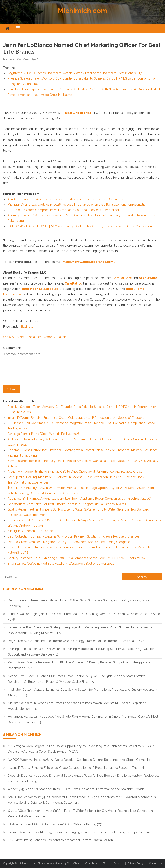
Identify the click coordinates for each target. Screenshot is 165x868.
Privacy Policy (136, 863)
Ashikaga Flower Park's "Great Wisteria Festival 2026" (44, 434)
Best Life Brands (78, 113)
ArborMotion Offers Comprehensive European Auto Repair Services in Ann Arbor (63, 210)
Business (27, 327)
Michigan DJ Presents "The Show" (31, 531)
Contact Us (155, 863)
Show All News (14, 337)
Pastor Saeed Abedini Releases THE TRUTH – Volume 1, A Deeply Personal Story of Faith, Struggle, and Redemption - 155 (79, 665)
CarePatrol (73, 283)
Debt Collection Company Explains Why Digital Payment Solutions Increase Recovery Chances (73, 536)
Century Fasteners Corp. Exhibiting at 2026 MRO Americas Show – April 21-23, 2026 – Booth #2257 (76, 558)
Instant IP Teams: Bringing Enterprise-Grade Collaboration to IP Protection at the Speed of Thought (76, 418)
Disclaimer (34, 337)
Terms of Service (113, 863)
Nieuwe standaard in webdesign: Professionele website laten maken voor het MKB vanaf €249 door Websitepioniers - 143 (77, 706)
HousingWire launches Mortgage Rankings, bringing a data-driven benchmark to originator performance (80, 832)
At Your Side (148, 278)
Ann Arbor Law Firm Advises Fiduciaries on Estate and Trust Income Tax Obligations (66, 199)
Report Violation (55, 337)
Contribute (92, 863)
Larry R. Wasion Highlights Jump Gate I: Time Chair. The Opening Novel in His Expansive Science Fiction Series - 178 (85, 617)
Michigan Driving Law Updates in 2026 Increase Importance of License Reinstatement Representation (77, 205)
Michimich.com (82, 11)
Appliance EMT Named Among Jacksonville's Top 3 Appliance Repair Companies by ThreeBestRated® (79, 499)
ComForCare (122, 278)
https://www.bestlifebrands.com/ (89, 262)
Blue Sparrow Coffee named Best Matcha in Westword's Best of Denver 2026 (61, 564)
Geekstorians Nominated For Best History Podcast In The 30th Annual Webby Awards (67, 504)
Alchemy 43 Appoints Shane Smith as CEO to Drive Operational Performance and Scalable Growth (76, 472)
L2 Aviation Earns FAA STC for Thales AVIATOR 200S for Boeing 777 (55, 824)
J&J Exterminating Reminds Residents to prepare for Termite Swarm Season (60, 840)
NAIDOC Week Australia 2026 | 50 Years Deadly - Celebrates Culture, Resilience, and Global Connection (80, 226)
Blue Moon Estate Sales (40, 289)
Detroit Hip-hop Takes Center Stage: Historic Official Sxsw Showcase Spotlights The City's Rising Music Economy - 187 (79, 603)
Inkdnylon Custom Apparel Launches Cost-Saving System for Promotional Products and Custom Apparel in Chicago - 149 (82, 692)
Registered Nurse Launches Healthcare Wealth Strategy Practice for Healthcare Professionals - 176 (76, 73)
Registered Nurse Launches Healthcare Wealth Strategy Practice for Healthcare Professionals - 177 (76, 641)
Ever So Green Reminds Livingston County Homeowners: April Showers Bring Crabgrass (69, 542)
